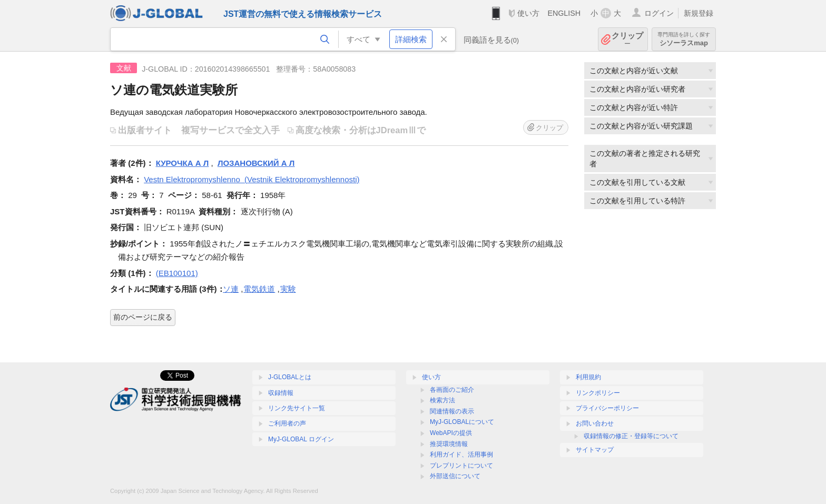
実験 (288, 289)
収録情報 (281, 393)
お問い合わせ (595, 423)
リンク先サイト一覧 (297, 408)
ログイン (659, 13)
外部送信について (455, 476)
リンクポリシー (598, 393)
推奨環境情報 (449, 444)
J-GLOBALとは (290, 377)
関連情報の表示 (452, 411)
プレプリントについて (461, 466)
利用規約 (588, 377)
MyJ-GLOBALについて (462, 422)
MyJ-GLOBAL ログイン (301, 439)
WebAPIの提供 (451, 433)
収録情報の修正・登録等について (631, 436)
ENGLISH (564, 13)
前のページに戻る (143, 317)
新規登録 (699, 13)
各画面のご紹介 (452, 390)
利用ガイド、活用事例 (461, 454)
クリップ (627, 39)
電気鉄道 (259, 289)
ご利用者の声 (287, 423)
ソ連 (231, 289)
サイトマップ (595, 450)
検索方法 (442, 400)
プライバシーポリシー (607, 408)
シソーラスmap (684, 39)
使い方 (528, 13)
